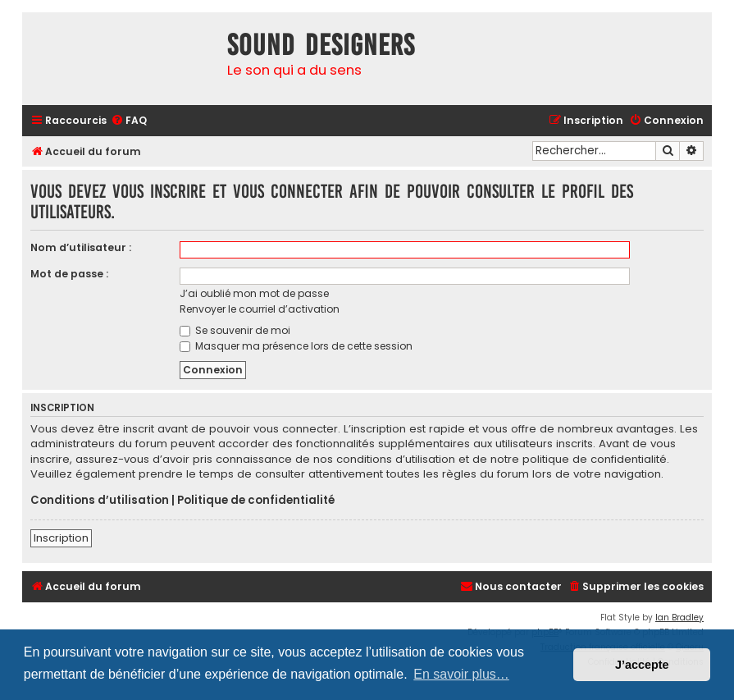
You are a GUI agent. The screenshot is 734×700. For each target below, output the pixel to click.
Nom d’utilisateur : (81, 247)
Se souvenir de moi (235, 330)
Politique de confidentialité (256, 501)
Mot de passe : (69, 274)
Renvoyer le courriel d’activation (260, 309)
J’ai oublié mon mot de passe (254, 293)
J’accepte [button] (642, 665)
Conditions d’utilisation (100, 501)
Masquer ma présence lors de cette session (296, 346)
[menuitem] (129, 121)
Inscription (61, 538)
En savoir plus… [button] (461, 674)
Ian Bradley (679, 618)
